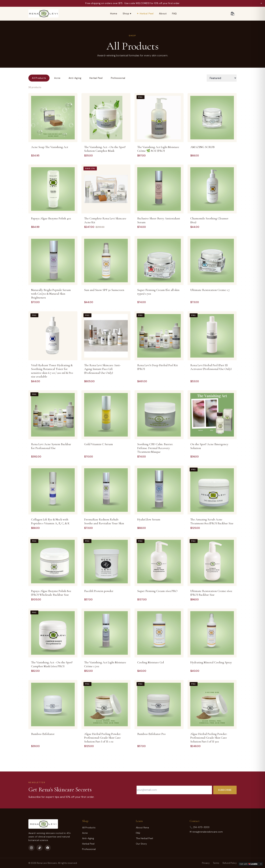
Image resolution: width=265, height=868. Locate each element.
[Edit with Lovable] (249, 864)
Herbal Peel (96, 78)
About (163, 13)
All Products (39, 78)
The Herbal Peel (144, 838)
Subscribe (225, 790)
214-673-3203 (201, 827)
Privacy (206, 863)
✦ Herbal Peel (145, 13)
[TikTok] (40, 848)
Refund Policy (230, 863)
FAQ (174, 13)
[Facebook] (48, 848)
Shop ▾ (127, 13)
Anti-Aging (75, 78)
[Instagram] (31, 848)
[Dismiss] (261, 864)
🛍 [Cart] (233, 14)
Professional (118, 78)
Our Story (141, 844)
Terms (216, 863)
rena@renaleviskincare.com (208, 832)
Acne (57, 78)
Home (114, 13)
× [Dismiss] (261, 3)
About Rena (142, 828)
